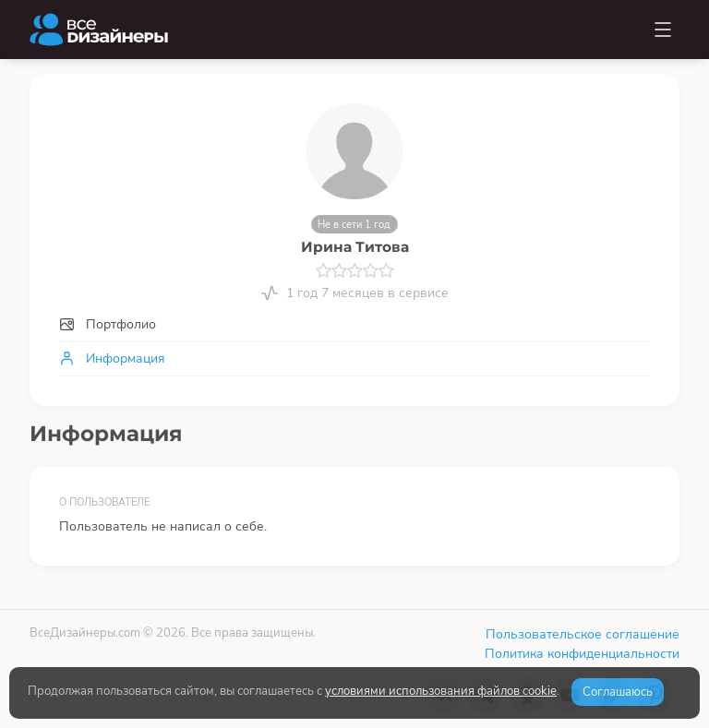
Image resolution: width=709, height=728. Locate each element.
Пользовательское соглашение (583, 634)
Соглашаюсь (618, 692)
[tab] (354, 324)
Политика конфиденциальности (582, 654)
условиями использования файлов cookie (441, 691)
